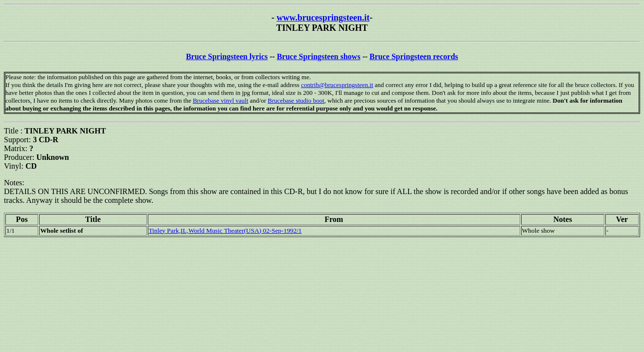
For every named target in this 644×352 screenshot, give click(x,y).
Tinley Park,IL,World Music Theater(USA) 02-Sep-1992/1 (225, 231)
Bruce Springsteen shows (319, 56)
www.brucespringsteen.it (323, 18)
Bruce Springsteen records (414, 56)
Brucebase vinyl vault (220, 100)
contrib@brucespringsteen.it (337, 85)
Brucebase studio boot (296, 100)
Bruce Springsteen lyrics (227, 56)
